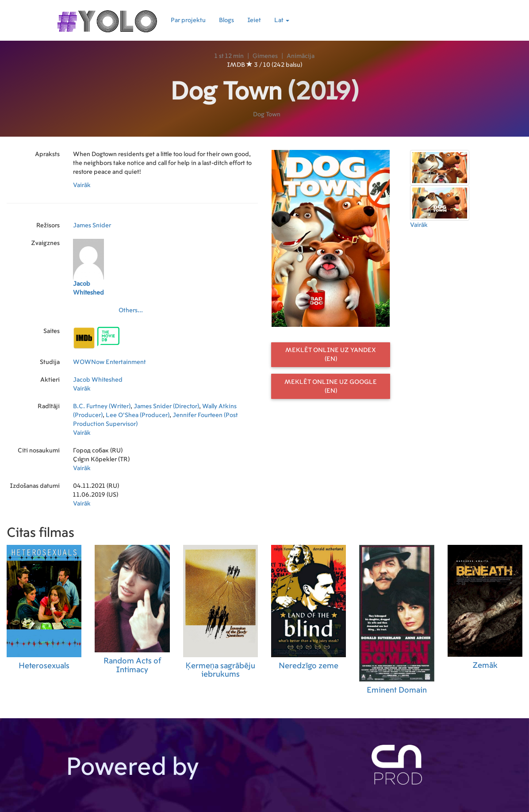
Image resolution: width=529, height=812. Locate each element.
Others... (131, 310)
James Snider (92, 226)
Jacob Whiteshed (98, 380)
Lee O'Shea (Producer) (138, 415)
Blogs (226, 20)
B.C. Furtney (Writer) (102, 406)
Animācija (301, 56)
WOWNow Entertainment (109, 362)
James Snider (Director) (166, 406)
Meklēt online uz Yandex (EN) (331, 355)
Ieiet (254, 20)
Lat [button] (282, 20)
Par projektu (188, 20)
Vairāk (82, 185)
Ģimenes (265, 56)
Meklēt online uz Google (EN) (331, 387)
